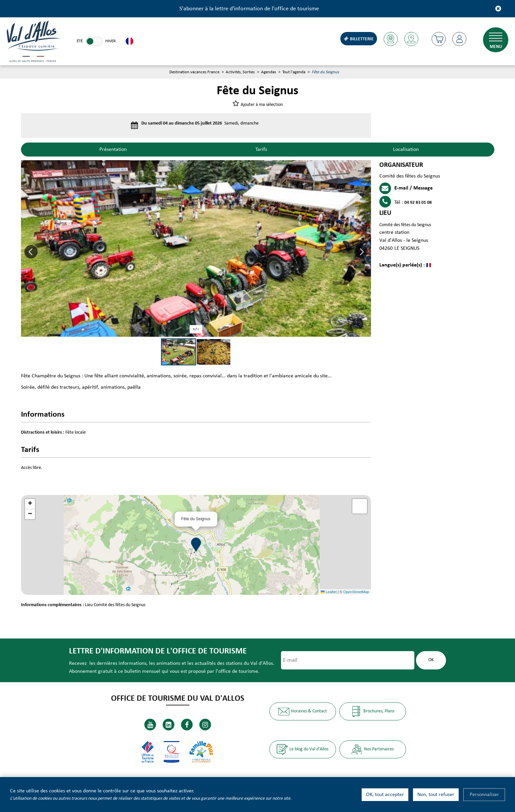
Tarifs (261, 150)
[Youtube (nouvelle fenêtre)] (150, 725)
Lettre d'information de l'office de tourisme (158, 651)
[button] (439, 39)
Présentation (113, 150)
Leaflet (329, 592)
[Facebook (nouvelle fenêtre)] (187, 725)
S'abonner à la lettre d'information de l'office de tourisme (249, 9)
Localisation (406, 150)
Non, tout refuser (436, 795)
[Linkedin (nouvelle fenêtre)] (168, 725)
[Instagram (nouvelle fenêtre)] (205, 725)
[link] (94, 41)
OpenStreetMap (356, 592)
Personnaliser (484, 795)
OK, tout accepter (385, 795)
